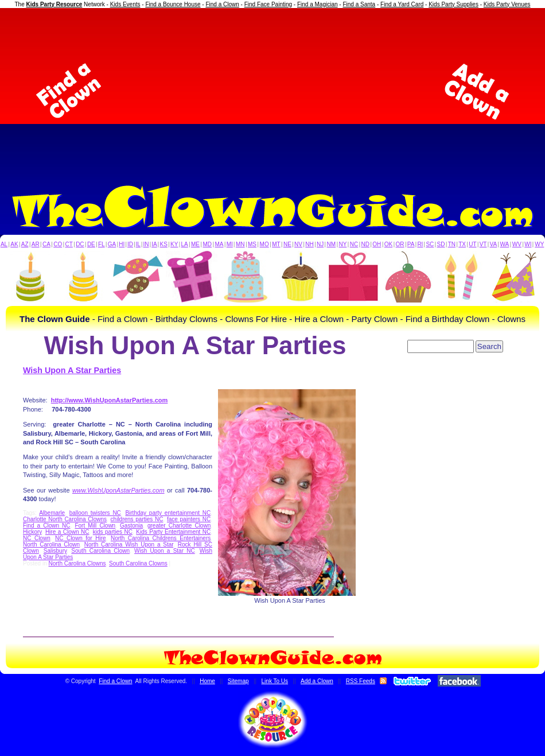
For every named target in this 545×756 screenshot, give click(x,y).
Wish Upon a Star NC (165, 551)
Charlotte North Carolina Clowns (65, 519)
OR (400, 244)
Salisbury (55, 551)
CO (58, 244)
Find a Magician (318, 4)
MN (240, 244)
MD (208, 244)
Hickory (32, 532)
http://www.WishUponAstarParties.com (110, 400)
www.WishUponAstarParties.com (118, 490)
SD (441, 244)
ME (195, 244)
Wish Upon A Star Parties (72, 370)
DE (91, 244)
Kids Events (125, 4)
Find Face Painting (268, 4)
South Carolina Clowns (138, 563)
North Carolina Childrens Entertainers (161, 538)
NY (342, 244)
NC (354, 244)
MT (276, 244)
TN (452, 244)
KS (164, 244)
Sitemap (238, 681)
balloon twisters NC (95, 513)
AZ (25, 244)
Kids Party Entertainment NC (173, 532)
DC (80, 244)
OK (388, 244)
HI (122, 244)
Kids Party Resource (54, 4)
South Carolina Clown (100, 551)
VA (494, 244)
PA (411, 244)
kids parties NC (113, 532)
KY (174, 244)
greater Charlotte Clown (179, 526)
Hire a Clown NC (67, 532)
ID (130, 244)
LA (185, 244)
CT (69, 244)
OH (377, 244)
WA (505, 244)
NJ (320, 244)
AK (14, 244)
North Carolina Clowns (77, 563)
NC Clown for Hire (81, 538)
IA (154, 244)
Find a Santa (359, 4)
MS (252, 244)
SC (430, 244)
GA (112, 244)
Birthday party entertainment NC (168, 513)
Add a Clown (317, 681)
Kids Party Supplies (453, 4)
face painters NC (189, 519)
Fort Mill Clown (95, 526)
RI (420, 244)
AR (36, 244)
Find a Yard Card (402, 4)
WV (517, 244)
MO (264, 244)
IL (138, 244)
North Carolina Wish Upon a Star (129, 544)
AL (4, 244)
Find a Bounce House (173, 4)
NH (309, 244)
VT (483, 244)
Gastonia (131, 526)
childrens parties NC (137, 519)
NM (332, 244)
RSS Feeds (361, 681)
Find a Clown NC (47, 526)
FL (102, 244)
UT (472, 244)
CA (46, 244)
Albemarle (52, 513)
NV (298, 244)
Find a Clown (222, 4)
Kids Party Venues (507, 4)
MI (230, 244)
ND (365, 244)
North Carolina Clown (51, 544)
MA (219, 244)
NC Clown (37, 538)
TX (462, 244)
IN (146, 244)
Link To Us (275, 681)
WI (528, 244)
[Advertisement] (272, 91)
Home (207, 681)
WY (539, 244)
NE (287, 244)
